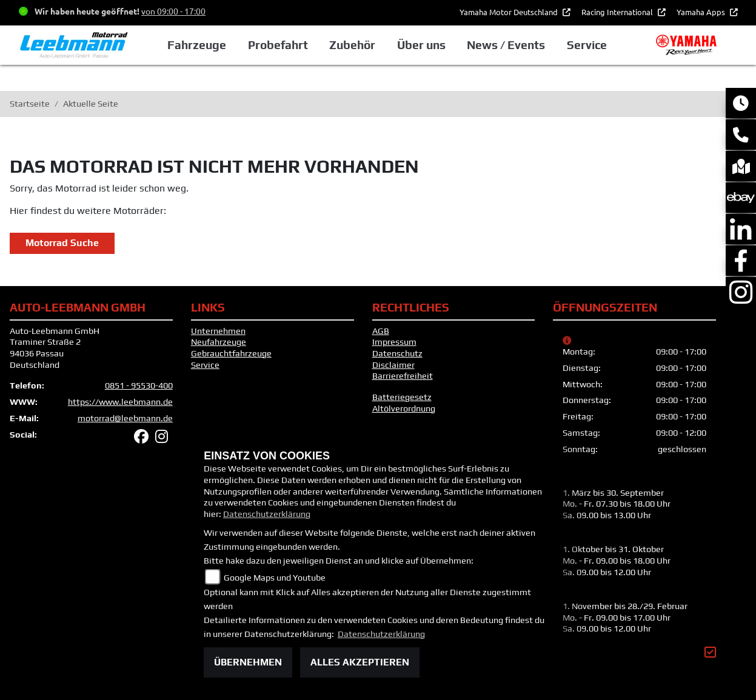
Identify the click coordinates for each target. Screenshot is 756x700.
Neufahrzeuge (219, 342)
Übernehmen (248, 662)
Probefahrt (278, 45)
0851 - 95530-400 (139, 385)
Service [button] (587, 45)
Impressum (394, 342)
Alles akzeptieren (360, 662)
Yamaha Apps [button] (702, 12)
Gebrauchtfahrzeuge (231, 353)
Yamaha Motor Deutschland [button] (510, 12)
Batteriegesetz (402, 397)
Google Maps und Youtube (275, 578)
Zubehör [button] (352, 45)
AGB (381, 331)
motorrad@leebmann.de (125, 418)
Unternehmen (218, 331)
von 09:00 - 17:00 (173, 11)
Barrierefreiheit (403, 376)
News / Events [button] (506, 45)
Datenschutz (397, 353)
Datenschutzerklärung (267, 514)
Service (205, 365)
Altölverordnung (404, 408)
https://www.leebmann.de (120, 402)
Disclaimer (393, 365)
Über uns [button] (421, 45)
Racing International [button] (618, 12)
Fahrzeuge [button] (197, 45)
